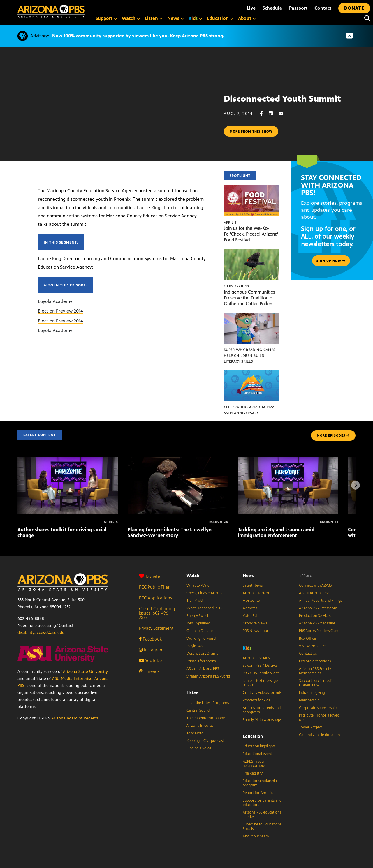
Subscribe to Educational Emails (263, 826)
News (248, 575)
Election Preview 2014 (60, 311)
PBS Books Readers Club (318, 631)
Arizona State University (85, 672)
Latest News (253, 585)
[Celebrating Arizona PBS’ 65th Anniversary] (251, 373)
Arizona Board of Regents (75, 718)
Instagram (151, 650)
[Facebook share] (264, 113)
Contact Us (308, 654)
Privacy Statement (156, 628)
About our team (256, 836)
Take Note (195, 733)
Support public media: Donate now (317, 683)
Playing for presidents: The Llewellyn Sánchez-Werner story (170, 532)
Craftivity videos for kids (262, 693)
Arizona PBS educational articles (263, 815)
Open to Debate (200, 631)
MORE (333, 435)
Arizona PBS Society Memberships (315, 671)
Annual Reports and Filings (320, 601)
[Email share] (284, 113)
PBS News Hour (256, 631)
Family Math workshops (262, 720)
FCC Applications (155, 598)
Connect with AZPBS (315, 585)
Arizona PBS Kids (256, 658)
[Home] (51, 11)
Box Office (307, 638)
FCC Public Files (154, 587)
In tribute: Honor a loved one (319, 718)
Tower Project (310, 727)
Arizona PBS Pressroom (318, 608)
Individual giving (312, 693)
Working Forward (201, 638)
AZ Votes (250, 608)
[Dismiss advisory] (349, 36)
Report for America (259, 793)
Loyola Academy (55, 301)
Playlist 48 (195, 646)
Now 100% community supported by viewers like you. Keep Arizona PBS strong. (138, 36)
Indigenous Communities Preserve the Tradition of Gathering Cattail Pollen (249, 298)
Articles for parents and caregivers (262, 710)
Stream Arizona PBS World (208, 676)
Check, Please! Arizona (205, 593)
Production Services (315, 616)
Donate (149, 576)
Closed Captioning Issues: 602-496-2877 (157, 613)
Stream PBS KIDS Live (260, 666)
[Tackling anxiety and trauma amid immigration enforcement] (288, 460)
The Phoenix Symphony (206, 718)
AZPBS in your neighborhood (255, 764)
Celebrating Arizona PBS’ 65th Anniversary (249, 410)
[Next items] (356, 485)
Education (253, 736)
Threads (149, 671)
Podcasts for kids (256, 700)
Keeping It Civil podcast (205, 741)
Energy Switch (198, 616)
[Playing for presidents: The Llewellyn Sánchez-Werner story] (178, 460)
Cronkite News (255, 623)
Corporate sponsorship (318, 708)
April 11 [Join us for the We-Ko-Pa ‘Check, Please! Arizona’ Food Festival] (231, 223)
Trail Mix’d (195, 601)
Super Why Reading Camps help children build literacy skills (250, 356)
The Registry (253, 773)
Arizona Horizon (256, 593)
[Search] (366, 18)
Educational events (258, 754)
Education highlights (259, 746)
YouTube (150, 660)
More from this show (251, 131)
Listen (192, 693)
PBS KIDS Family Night (261, 673)
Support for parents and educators (262, 803)
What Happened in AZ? (205, 608)
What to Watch (199, 585)
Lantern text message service (260, 683)
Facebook (150, 639)
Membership (309, 700)
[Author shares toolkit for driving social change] (68, 460)
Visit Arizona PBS (313, 646)
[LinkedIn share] (274, 113)
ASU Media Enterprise (72, 679)
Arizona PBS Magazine (317, 623)
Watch (193, 575)
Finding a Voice (199, 748)
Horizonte (251, 601)
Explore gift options (315, 661)
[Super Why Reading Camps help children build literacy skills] (251, 316)
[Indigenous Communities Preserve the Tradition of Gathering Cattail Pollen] (251, 252)
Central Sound (198, 710)
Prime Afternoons (201, 661)
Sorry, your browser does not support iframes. (112, 120)
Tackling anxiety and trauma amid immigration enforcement (276, 532)
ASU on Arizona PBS (203, 669)
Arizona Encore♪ (200, 726)
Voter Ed (250, 616)
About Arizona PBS (314, 593)
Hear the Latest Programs (208, 703)
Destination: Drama (203, 654)
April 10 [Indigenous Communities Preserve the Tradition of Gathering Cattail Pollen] (236, 286)
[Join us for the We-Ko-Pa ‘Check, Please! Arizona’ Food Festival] (251, 188)
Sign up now (331, 261)
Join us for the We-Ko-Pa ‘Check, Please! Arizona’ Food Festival (251, 234)
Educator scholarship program (260, 783)
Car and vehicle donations (320, 735)
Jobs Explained (198, 623)
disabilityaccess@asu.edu (41, 633)
